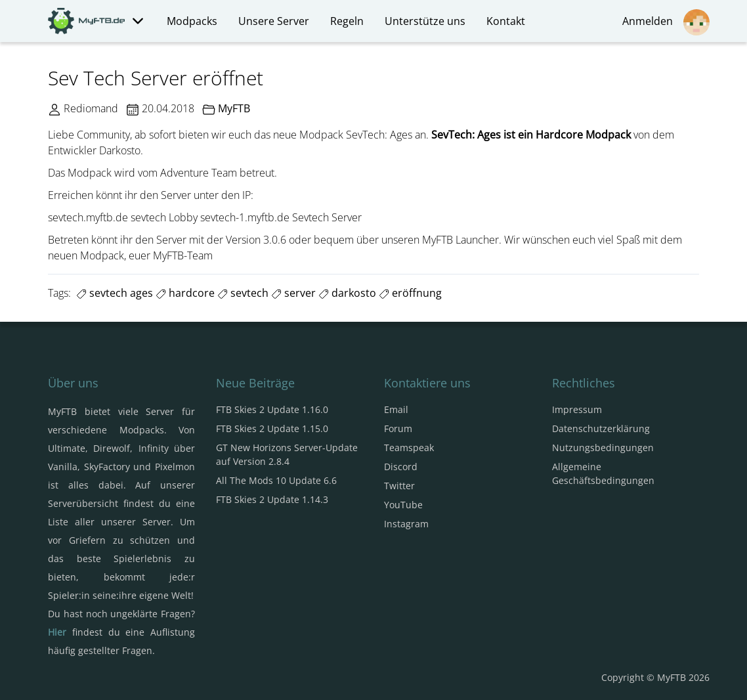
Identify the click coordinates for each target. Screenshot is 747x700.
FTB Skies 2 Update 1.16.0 (272, 409)
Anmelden (666, 22)
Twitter (399, 486)
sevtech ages (115, 293)
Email (396, 409)
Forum (398, 428)
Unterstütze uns (425, 21)
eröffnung (410, 293)
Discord (401, 467)
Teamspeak (409, 448)
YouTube (403, 505)
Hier (57, 632)
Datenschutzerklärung (601, 428)
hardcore (185, 293)
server (293, 293)
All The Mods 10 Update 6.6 (276, 480)
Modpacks (192, 21)
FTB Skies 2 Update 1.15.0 (272, 428)
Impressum (577, 409)
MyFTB (234, 108)
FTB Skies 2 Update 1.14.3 (272, 499)
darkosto (347, 293)
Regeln (347, 21)
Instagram (406, 524)
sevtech (243, 293)
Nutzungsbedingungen (603, 448)
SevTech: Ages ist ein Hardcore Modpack (531, 135)
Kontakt (506, 21)
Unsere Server (274, 21)
